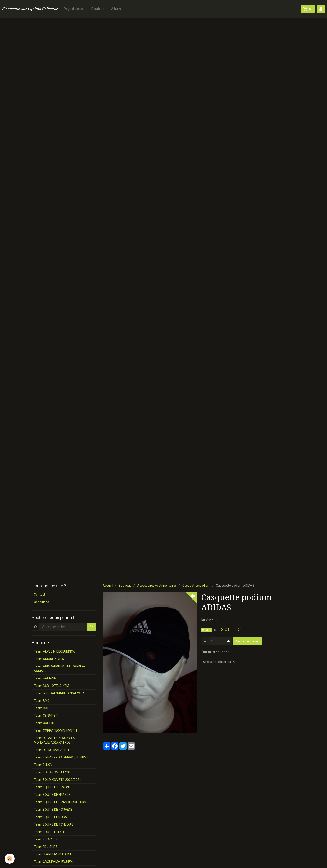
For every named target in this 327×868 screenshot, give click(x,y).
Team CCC (41, 708)
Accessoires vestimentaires (157, 586)
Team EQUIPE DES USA (50, 817)
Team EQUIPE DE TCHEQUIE (54, 824)
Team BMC (42, 701)
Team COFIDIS (44, 723)
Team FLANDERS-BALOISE (53, 854)
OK (91, 627)
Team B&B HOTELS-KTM (51, 686)
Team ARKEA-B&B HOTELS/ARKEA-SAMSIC (60, 669)
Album (116, 9)
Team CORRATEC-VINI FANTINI (56, 730)
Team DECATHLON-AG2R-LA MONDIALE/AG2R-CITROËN (54, 740)
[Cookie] (10, 859)
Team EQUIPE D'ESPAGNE (52, 787)
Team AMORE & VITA (49, 659)
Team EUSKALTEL (47, 839)
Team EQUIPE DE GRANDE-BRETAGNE (61, 802)
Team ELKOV (43, 765)
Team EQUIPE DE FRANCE (52, 795)
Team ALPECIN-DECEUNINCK (54, 651)
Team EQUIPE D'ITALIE (50, 832)
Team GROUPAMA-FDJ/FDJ (54, 862)
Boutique (98, 9)
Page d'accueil (74, 9)
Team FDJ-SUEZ (46, 847)
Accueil (108, 586)
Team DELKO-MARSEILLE (52, 750)
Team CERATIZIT (46, 716)
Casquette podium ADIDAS (220, 662)
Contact (39, 595)
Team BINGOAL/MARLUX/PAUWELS (60, 693)
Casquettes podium (196, 586)
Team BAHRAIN (45, 678)
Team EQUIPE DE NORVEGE (53, 810)
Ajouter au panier (247, 641)
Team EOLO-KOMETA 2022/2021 (57, 780)
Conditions (41, 602)
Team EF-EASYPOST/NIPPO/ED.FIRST (61, 757)
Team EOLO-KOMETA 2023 (53, 772)
